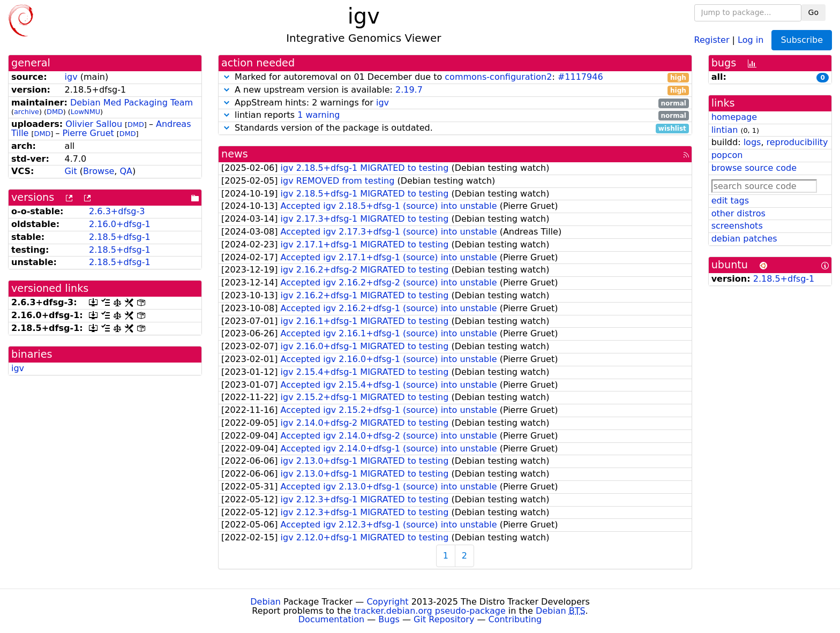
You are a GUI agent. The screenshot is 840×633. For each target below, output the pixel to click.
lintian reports (455, 115)
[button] (227, 77)
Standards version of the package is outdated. (455, 128)
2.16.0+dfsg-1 (120, 224)
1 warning (318, 115)
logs (752, 142)
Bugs (389, 619)
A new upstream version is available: (455, 90)
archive (27, 112)
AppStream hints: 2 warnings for (455, 103)
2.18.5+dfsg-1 (120, 237)
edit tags (730, 201)
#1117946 (580, 77)
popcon (727, 155)
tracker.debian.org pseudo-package (430, 611)
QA (126, 171)
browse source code (754, 168)
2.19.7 (409, 90)
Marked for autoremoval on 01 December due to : (455, 77)
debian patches (744, 239)
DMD (55, 112)
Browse (99, 171)
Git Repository (444, 619)
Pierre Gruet (88, 133)
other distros (738, 213)
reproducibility (797, 142)
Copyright (387, 602)
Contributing (515, 619)
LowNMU (85, 112)
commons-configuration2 (498, 77)
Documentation (331, 619)
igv (71, 77)
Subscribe (802, 40)
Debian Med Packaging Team (132, 103)
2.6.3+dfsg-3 (117, 211)
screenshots (737, 226)
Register (712, 39)
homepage (734, 117)
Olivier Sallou (94, 124)
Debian (265, 602)
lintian (725, 130)
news (235, 154)
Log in (751, 39)
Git (71, 171)
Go (813, 12)
